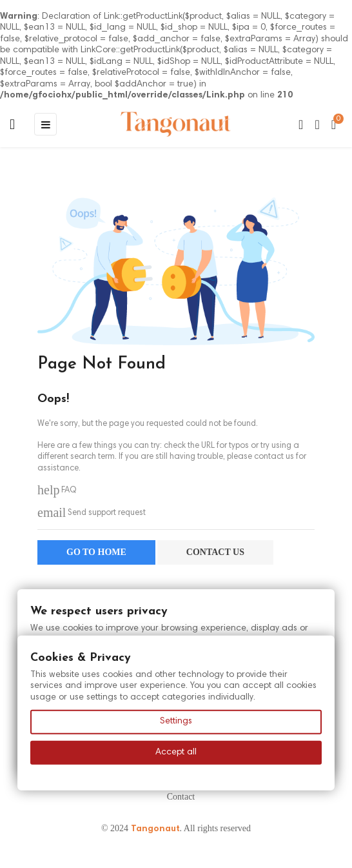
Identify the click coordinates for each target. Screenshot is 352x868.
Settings (176, 722)
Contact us (215, 552)
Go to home (96, 552)
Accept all (176, 752)
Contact (181, 797)
